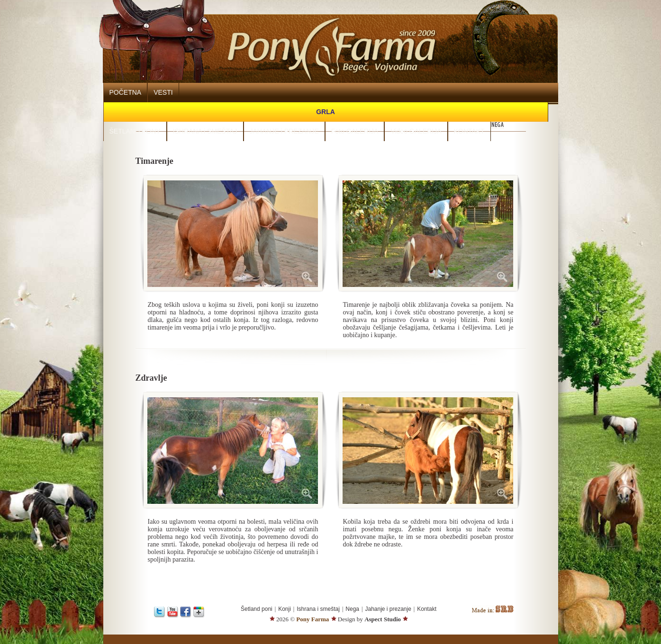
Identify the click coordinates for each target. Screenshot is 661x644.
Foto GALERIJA (355, 131)
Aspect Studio (383, 619)
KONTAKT (469, 131)
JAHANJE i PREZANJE (284, 131)
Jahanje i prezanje (388, 609)
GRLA (326, 112)
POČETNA (126, 92)
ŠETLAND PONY (135, 131)
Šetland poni (257, 609)
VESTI (163, 92)
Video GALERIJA (416, 131)
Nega (352, 609)
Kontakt (427, 609)
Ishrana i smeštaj (318, 609)
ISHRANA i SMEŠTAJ (205, 131)
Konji (285, 609)
